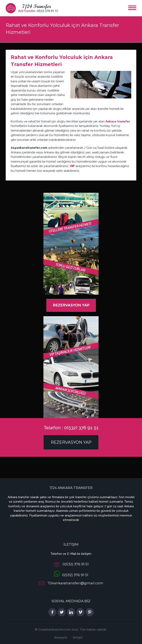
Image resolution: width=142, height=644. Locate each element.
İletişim (78, 637)
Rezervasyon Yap (71, 442)
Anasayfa (61, 637)
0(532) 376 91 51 (71, 575)
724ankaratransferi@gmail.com (75, 583)
